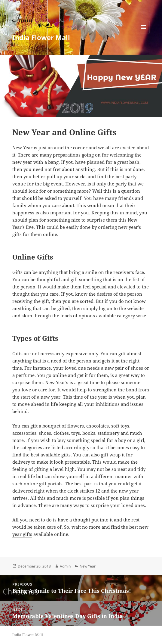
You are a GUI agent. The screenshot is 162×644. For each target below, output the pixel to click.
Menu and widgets (144, 33)
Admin (65, 566)
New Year (88, 566)
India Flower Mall (41, 37)
